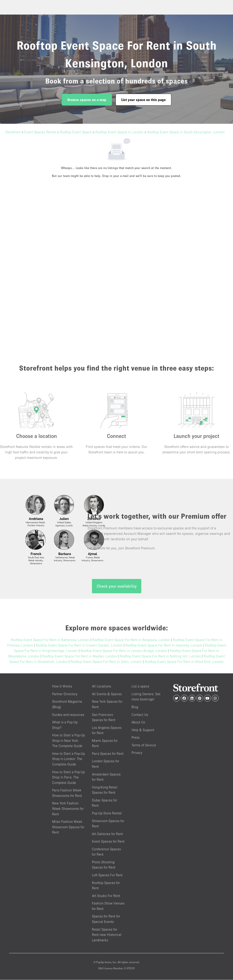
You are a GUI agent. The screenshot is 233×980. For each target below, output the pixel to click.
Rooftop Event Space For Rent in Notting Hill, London (160, 657)
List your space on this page (143, 100)
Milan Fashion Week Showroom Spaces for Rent (68, 827)
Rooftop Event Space (76, 132)
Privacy (137, 753)
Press (135, 738)
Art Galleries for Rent (107, 834)
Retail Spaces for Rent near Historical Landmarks (107, 935)
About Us (138, 722)
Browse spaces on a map (87, 100)
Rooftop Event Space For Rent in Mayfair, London (80, 657)
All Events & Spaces (107, 694)
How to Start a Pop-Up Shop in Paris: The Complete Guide (68, 778)
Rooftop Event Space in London (119, 132)
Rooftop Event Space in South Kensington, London (186, 132)
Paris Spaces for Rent (108, 754)
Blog (135, 707)
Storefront (13, 132)
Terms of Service (144, 745)
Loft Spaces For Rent (107, 875)
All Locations (101, 687)
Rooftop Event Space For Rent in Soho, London (106, 662)
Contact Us (140, 715)
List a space (140, 687)
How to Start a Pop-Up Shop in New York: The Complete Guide (68, 741)
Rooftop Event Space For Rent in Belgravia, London (131, 640)
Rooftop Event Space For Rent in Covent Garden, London (79, 646)
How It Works (62, 687)
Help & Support (143, 730)
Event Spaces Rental (40, 132)
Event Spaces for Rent (108, 842)
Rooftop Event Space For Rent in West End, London (184, 662)
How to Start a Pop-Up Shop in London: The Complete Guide (68, 759)
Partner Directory (65, 694)
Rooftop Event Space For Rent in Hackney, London (164, 646)
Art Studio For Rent (106, 896)
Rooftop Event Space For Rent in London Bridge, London (124, 651)
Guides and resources (68, 715)
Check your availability (117, 587)
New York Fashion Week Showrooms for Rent (68, 809)
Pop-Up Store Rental (107, 813)
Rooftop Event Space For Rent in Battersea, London (50, 640)
